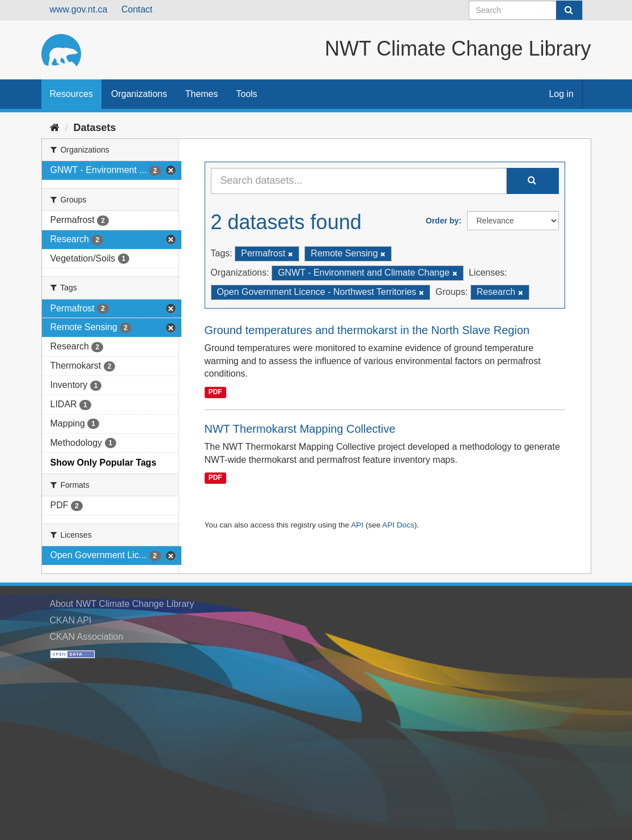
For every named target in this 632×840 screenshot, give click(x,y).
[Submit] (569, 10)
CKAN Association (87, 637)
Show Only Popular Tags (103, 463)
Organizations (139, 94)
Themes (202, 94)
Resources (71, 94)
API (357, 525)
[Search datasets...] (359, 181)
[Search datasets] (526, 10)
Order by (442, 221)
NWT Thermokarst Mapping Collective (300, 429)
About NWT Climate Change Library (122, 604)
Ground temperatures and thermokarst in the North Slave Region (367, 330)
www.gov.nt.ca (79, 9)
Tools (247, 94)
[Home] (55, 128)
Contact (137, 9)
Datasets (95, 128)
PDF (215, 392)
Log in (561, 94)
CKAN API (71, 620)
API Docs (398, 525)
